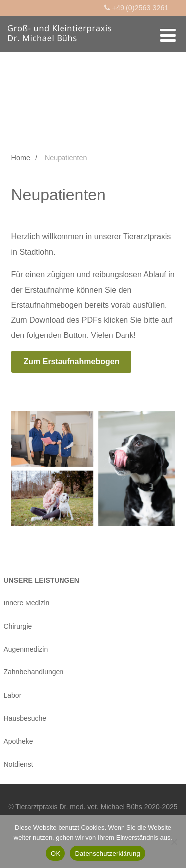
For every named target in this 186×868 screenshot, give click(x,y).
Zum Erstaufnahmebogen (72, 362)
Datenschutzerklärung (107, 853)
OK (55, 853)
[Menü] (168, 36)
